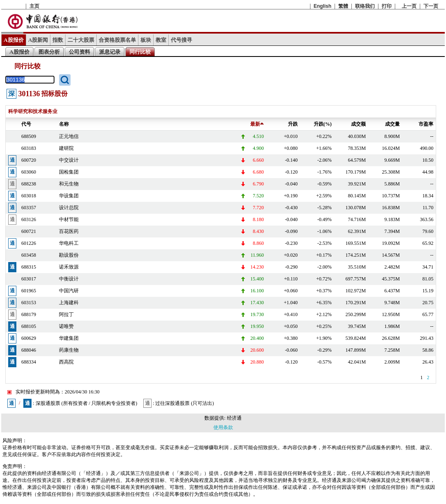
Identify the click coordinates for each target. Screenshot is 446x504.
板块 (146, 40)
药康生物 (69, 350)
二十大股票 (81, 40)
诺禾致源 (69, 267)
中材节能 (69, 219)
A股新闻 (38, 40)
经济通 (234, 418)
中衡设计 (69, 279)
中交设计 (69, 160)
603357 (29, 208)
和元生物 (69, 184)
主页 (34, 6)
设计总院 (69, 208)
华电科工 (69, 243)
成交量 (392, 124)
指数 (58, 40)
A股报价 (14, 40)
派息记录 (110, 52)
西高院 (66, 362)
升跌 (293, 124)
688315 (29, 267)
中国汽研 (69, 291)
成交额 (358, 124)
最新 (257, 124)
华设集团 (69, 196)
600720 (29, 160)
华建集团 (69, 338)
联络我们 (365, 6)
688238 (29, 184)
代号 (26, 124)
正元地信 (69, 136)
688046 (29, 350)
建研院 (66, 148)
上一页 (409, 6)
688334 (29, 362)
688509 (29, 136)
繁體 (343, 6)
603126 (29, 219)
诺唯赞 (66, 326)
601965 (29, 291)
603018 (29, 196)
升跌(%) (323, 124)
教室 (161, 40)
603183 (29, 148)
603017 (29, 279)
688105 (29, 326)
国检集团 (69, 172)
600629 (29, 338)
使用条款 (223, 427)
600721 (29, 231)
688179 (29, 314)
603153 (29, 303)
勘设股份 (69, 255)
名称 (64, 124)
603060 (29, 172)
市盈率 (426, 124)
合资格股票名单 (117, 40)
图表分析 (49, 52)
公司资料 (79, 52)
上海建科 (69, 303)
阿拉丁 (66, 314)
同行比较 (140, 52)
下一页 (431, 6)
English (323, 6)
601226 (29, 243)
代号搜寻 (181, 40)
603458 (29, 255)
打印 (387, 6)
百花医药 (69, 231)
